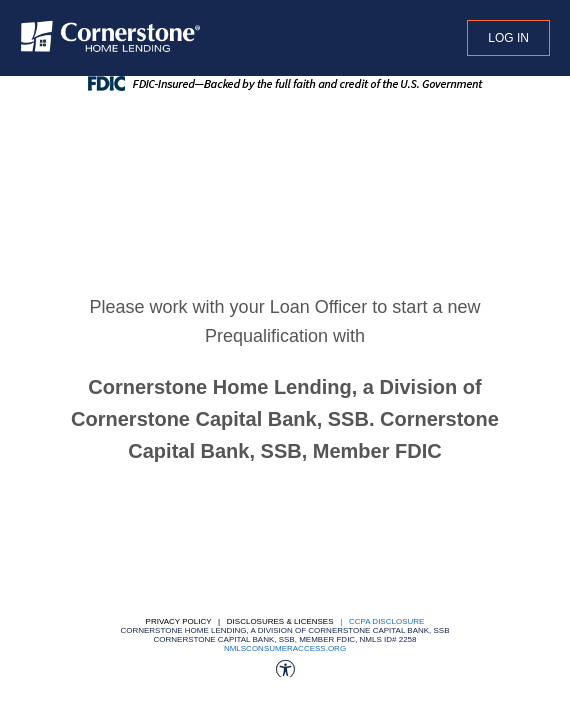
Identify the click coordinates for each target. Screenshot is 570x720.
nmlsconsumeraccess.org (285, 648)
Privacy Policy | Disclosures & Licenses (240, 621)
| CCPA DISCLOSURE (380, 621)
